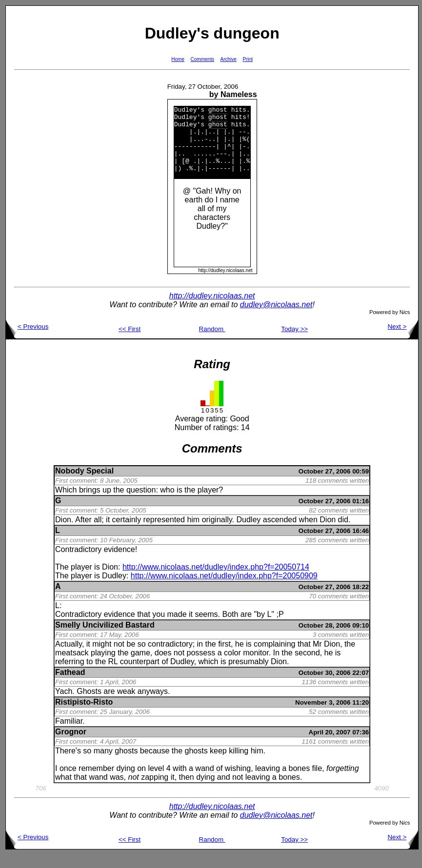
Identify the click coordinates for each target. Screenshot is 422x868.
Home (178, 59)
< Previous (27, 340)
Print (248, 59)
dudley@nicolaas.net (276, 318)
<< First (130, 342)
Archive (229, 59)
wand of (209, 781)
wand (98, 790)
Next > (403, 340)
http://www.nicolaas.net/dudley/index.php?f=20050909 (224, 589)
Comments (202, 59)
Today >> (294, 342)
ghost (218, 111)
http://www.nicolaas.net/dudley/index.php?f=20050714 (216, 580)
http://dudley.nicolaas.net (212, 309)
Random (212, 342)
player (208, 503)
